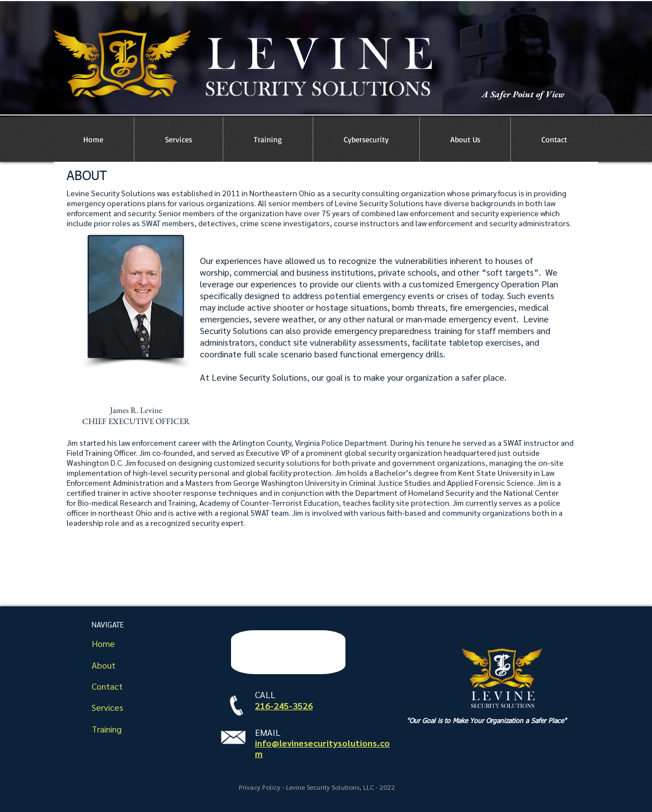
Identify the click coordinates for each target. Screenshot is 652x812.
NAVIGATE (108, 624)
